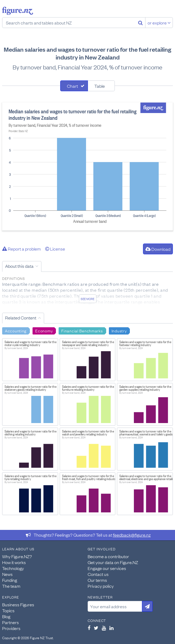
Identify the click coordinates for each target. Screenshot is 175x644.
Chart (72, 86)
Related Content (21, 318)
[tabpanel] (87, 167)
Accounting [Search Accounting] (16, 330)
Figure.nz (18, 11)
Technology (13, 568)
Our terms (97, 580)
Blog (6, 616)
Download (158, 249)
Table (100, 86)
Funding (10, 580)
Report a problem (22, 249)
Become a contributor (108, 556)
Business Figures (18, 604)
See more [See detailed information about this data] (87, 299)
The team (11, 586)
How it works (14, 562)
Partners (10, 622)
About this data (19, 266)
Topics (8, 610)
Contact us (98, 574)
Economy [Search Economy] (44, 330)
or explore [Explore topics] (159, 23)
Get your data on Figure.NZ (113, 562)
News (7, 574)
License (55, 249)
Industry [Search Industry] (119, 330)
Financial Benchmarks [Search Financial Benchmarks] (82, 330)
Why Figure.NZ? (17, 556)
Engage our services (107, 568)
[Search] (140, 23)
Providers (11, 628)
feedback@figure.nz (132, 535)
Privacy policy (101, 586)
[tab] (74, 86)
